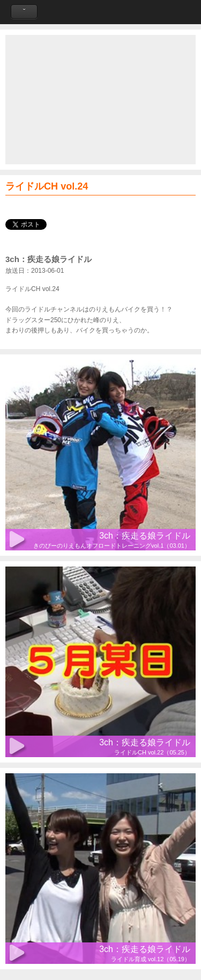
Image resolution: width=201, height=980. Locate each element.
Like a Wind (101, 12)
